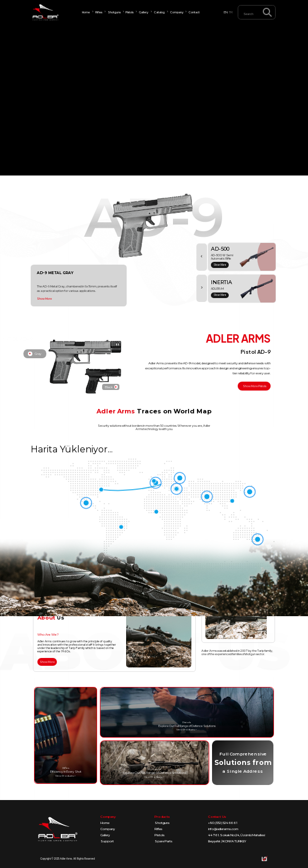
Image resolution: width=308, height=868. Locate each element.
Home (105, 823)
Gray (35, 353)
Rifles (158, 829)
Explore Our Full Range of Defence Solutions (187, 726)
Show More (44, 299)
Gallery (105, 835)
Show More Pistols (254, 386)
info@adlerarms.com (223, 829)
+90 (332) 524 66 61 (223, 823)
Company (108, 829)
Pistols (160, 835)
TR (231, 12)
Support (107, 841)
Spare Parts (163, 841)
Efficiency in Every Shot (66, 772)
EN (226, 12)
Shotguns (162, 823)
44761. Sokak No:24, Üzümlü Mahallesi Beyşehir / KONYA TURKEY (237, 838)
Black (111, 387)
